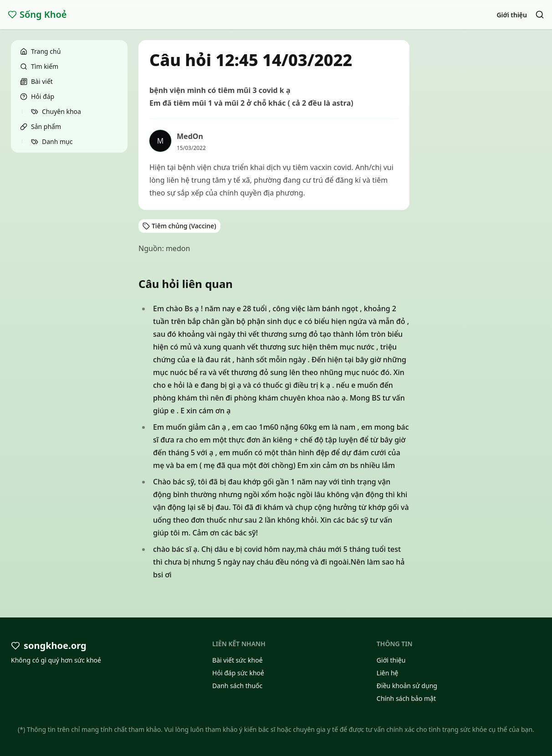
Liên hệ (388, 673)
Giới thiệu (512, 15)
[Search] (540, 15)
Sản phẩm (41, 126)
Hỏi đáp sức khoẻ (238, 673)
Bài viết (36, 81)
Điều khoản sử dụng (407, 686)
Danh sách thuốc (237, 686)
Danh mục (52, 141)
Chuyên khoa (56, 111)
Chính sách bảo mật (406, 698)
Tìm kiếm (39, 66)
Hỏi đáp (37, 96)
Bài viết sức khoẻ (238, 660)
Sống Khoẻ (37, 14)
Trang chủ (40, 51)
